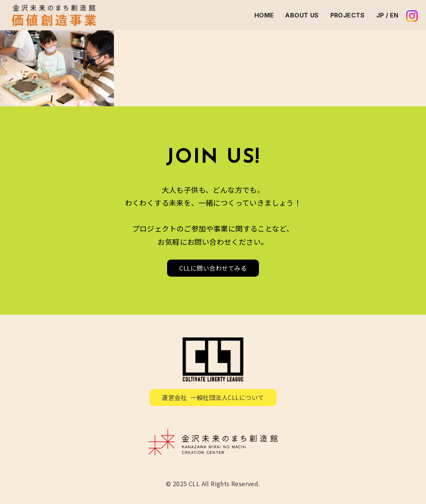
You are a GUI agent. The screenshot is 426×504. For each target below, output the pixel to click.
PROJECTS (348, 15)
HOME (264, 15)
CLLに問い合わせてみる (213, 268)
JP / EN (387, 15)
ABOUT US (302, 15)
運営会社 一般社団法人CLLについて (213, 397)
